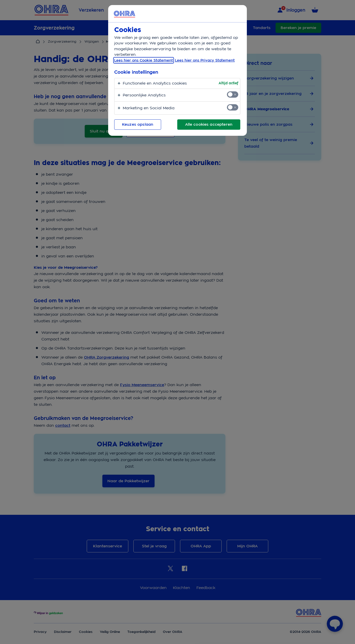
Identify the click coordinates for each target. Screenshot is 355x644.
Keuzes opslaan (138, 124)
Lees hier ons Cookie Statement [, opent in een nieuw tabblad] (144, 60)
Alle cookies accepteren (209, 124)
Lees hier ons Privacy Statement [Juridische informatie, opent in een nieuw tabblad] (205, 60)
